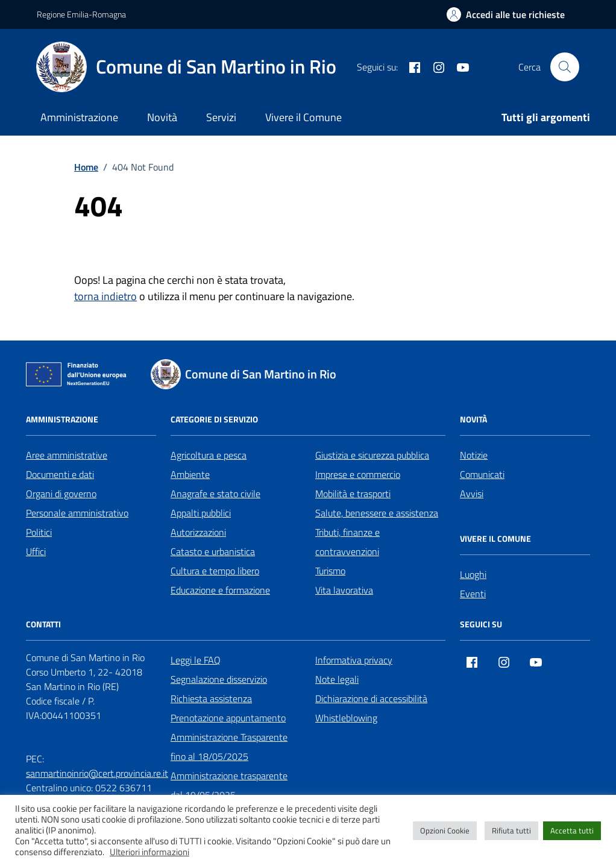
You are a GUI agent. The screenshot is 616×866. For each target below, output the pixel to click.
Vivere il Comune (303, 117)
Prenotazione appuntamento (228, 718)
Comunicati (482, 474)
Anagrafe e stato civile (215, 494)
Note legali (337, 679)
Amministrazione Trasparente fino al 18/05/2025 (229, 747)
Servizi (221, 117)
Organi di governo (61, 494)
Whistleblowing (346, 718)
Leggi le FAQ (196, 660)
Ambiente (190, 474)
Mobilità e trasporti (353, 494)
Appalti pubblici (201, 513)
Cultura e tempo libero (215, 571)
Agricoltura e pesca (209, 455)
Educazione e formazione (220, 590)
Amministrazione (79, 117)
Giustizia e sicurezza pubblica (372, 455)
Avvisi (472, 494)
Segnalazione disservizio (219, 679)
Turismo (330, 571)
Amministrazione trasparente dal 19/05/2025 (229, 785)
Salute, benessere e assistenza (377, 513)
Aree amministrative (67, 455)
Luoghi (473, 574)
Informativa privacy (354, 660)
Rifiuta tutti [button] (511, 830)
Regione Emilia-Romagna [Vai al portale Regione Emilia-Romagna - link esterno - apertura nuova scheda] (81, 14)
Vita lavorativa (344, 590)
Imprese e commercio (358, 474)
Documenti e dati (60, 474)
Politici (39, 532)
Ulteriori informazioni (149, 852)
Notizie (474, 455)
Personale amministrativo (77, 513)
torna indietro (105, 296)
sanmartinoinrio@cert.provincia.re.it (97, 773)
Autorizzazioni (198, 532)
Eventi (473, 594)
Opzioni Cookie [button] (445, 830)
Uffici (36, 551)
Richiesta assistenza (211, 698)
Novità (162, 117)
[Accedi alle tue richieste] (506, 14)
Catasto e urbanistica (213, 551)
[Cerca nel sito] (565, 67)
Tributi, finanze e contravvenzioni (347, 542)
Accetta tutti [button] (572, 830)
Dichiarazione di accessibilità (371, 698)
